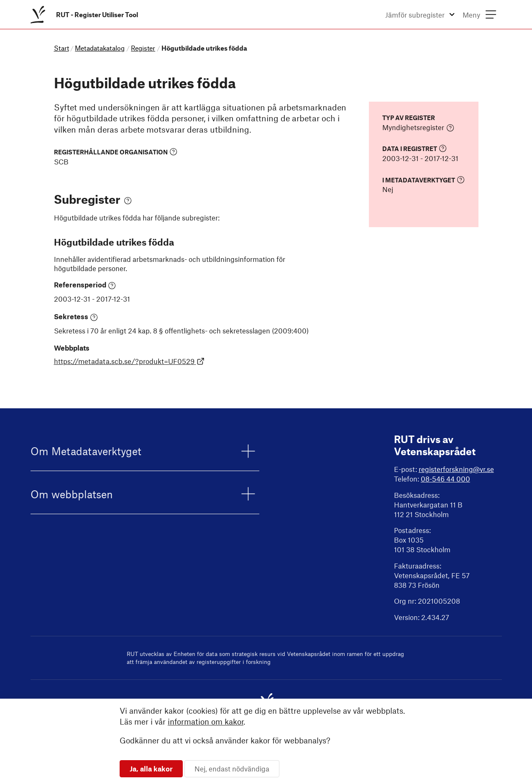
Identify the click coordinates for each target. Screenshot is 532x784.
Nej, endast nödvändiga (232, 769)
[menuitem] (86, 14)
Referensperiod (85, 285)
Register (143, 48)
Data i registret (414, 148)
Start (61, 48)
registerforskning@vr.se (456, 469)
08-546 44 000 (445, 479)
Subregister (93, 199)
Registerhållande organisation (116, 152)
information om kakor (206, 721)
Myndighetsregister (418, 128)
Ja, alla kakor (151, 769)
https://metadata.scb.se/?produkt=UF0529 (129, 361)
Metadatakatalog (100, 48)
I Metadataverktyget (423, 180)
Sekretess (76, 317)
